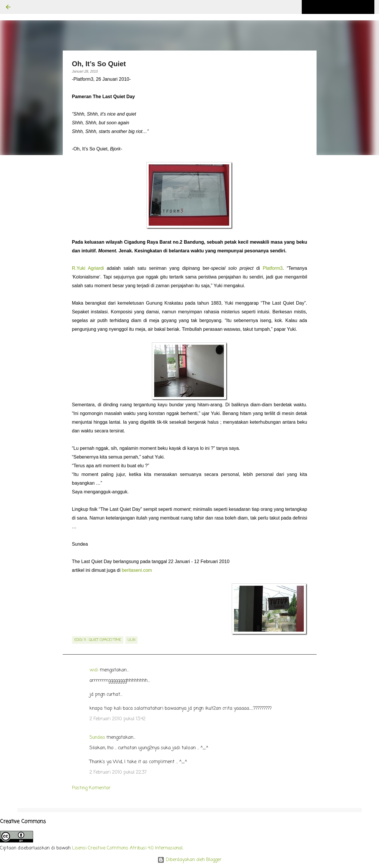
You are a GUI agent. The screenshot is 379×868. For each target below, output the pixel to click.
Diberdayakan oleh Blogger (189, 860)
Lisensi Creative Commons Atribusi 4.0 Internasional (127, 848)
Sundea (97, 738)
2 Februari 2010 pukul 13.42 (117, 719)
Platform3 (273, 268)
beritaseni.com (137, 570)
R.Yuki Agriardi (88, 268)
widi (94, 670)
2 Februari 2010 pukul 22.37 (118, 772)
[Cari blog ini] (344, 7)
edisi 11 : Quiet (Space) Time (98, 640)
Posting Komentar (91, 788)
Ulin (132, 640)
